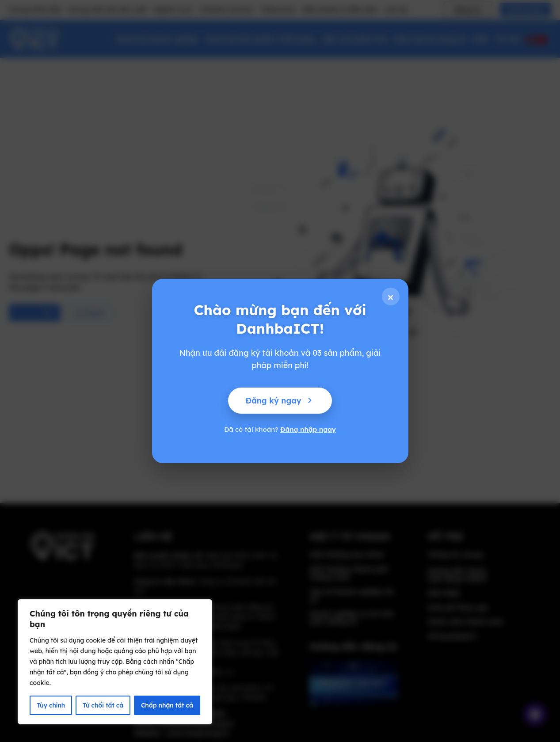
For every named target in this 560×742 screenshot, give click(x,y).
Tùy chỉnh (51, 705)
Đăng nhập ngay (308, 429)
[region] (115, 662)
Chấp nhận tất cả (167, 705)
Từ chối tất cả (103, 705)
